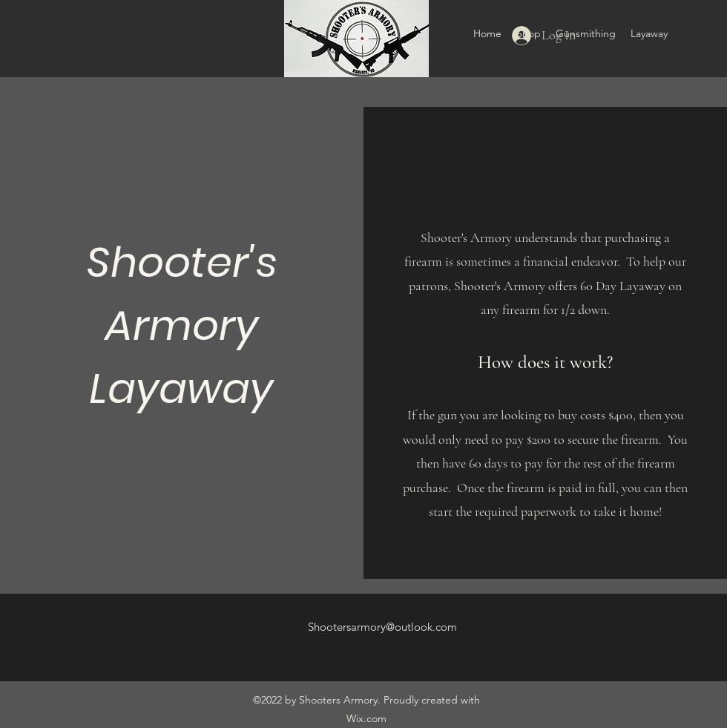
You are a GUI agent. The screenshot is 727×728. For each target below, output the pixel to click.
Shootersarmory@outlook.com (382, 627)
